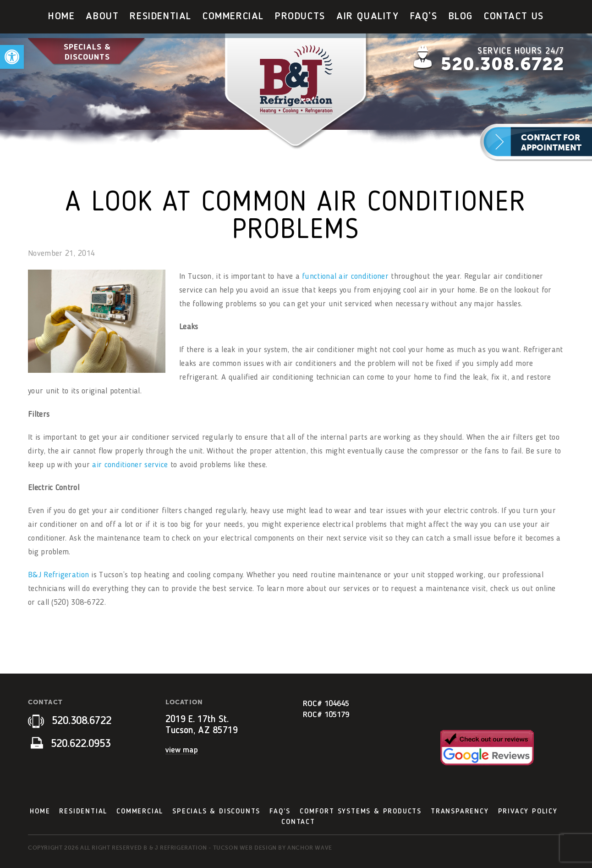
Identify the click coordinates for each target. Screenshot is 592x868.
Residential (161, 17)
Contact (298, 822)
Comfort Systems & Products (361, 812)
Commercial (233, 17)
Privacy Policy (528, 812)
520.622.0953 (71, 744)
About (102, 17)
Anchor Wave (310, 848)
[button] (12, 57)
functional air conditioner (345, 276)
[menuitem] (61, 17)
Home (61, 17)
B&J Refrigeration (58, 575)
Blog (461, 17)
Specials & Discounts (87, 52)
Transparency (460, 812)
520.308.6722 (502, 64)
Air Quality (368, 17)
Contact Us (514, 17)
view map (182, 750)
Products (300, 17)
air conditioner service (130, 465)
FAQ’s (424, 17)
